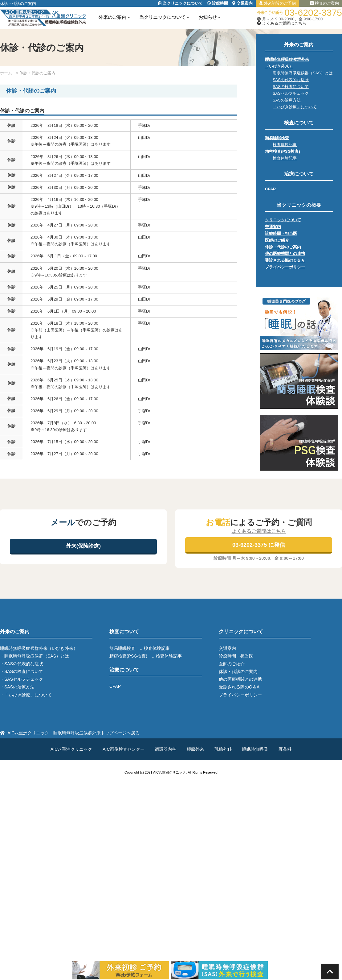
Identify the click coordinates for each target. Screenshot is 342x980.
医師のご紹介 (277, 240)
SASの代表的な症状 (291, 80)
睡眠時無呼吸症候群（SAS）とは (303, 73)
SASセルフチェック (291, 93)
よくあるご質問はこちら (282, 23)
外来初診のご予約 (277, 3)
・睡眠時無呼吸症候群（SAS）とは (35, 656)
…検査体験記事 (155, 648)
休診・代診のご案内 (283, 247)
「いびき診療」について (295, 107)
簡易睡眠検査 (277, 138)
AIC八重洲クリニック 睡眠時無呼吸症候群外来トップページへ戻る (73, 733)
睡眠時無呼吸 (255, 749)
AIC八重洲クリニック (71, 749)
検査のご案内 (325, 3)
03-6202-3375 (313, 12)
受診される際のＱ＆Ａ (285, 260)
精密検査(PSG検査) (283, 151)
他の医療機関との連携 (285, 253)
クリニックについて (283, 220)
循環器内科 (165, 749)
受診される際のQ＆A (239, 687)
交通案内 (242, 3)
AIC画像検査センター (123, 749)
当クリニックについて (180, 3)
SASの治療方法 (287, 100)
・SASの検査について (22, 671)
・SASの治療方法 (17, 687)
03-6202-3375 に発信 (259, 545)
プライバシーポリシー (285, 267)
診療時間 (218, 3)
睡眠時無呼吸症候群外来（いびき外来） (39, 648)
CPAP (270, 189)
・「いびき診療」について (26, 695)
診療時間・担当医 (281, 233)
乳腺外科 (223, 749)
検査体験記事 (285, 145)
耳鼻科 (285, 749)
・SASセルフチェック (22, 679)
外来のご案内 (112, 17)
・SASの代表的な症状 (22, 664)
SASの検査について (291, 87)
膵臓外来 (195, 749)
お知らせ (208, 17)
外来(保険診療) (83, 546)
